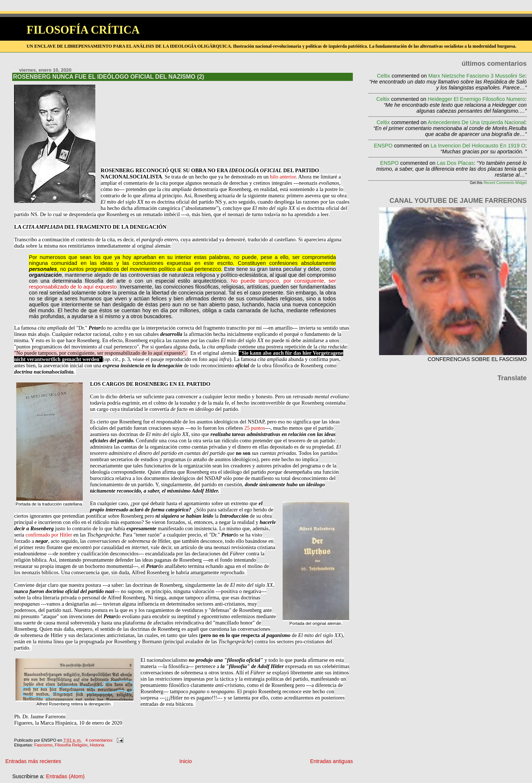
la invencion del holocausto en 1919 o (478, 146)
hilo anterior (283, 177)
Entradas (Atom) (65, 776)
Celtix (383, 76)
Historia (97, 745)
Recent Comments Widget (505, 183)
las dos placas (455, 163)
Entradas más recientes (33, 761)
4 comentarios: (100, 740)
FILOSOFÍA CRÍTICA (83, 30)
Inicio (186, 761)
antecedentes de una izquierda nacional (477, 122)
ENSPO (383, 146)
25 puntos (255, 428)
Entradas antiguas (331, 761)
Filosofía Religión (71, 745)
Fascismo (43, 745)
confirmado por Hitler (49, 535)
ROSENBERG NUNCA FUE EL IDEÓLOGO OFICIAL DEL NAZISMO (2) (108, 77)
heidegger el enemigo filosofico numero (477, 99)
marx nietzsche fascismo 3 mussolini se (477, 76)
